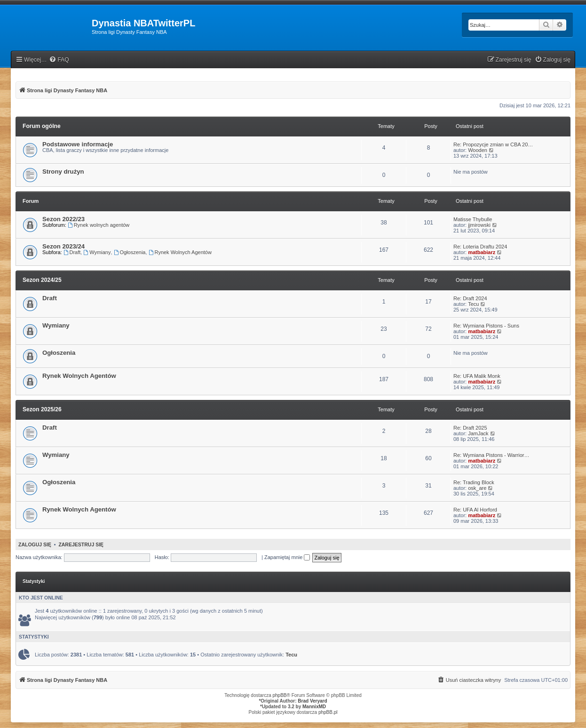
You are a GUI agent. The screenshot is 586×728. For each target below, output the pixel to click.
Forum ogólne (42, 126)
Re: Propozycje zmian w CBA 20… (493, 144)
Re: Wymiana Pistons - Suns (486, 326)
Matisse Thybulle (473, 219)
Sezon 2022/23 (63, 219)
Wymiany (97, 252)
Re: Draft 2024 (470, 298)
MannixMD (314, 707)
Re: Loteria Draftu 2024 (480, 247)
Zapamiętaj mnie (287, 557)
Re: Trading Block (474, 482)
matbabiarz (482, 252)
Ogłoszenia (130, 252)
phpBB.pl (328, 712)
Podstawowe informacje (78, 144)
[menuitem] (59, 60)
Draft (72, 252)
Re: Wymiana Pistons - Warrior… (491, 455)
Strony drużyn (63, 172)
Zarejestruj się (81, 544)
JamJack (478, 433)
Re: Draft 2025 (470, 428)
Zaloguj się (35, 544)
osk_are (477, 488)
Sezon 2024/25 (42, 280)
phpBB (280, 695)
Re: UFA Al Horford (475, 510)
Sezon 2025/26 (42, 409)
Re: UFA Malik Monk (477, 376)
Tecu (473, 304)
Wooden (478, 150)
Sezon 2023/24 (63, 246)
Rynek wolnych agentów (99, 225)
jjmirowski (479, 225)
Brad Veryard (312, 701)
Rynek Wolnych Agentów (180, 252)
